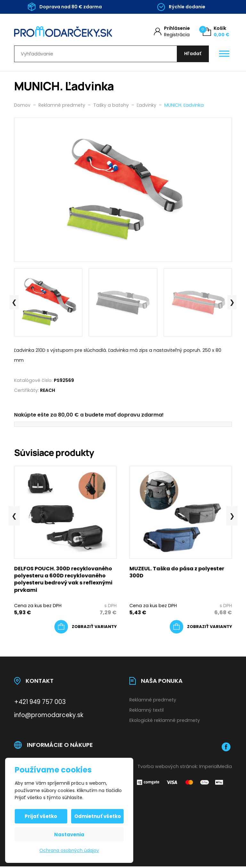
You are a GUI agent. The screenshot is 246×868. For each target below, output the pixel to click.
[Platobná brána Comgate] (181, 784)
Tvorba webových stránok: (168, 768)
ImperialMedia (216, 768)
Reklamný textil (147, 711)
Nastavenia (69, 835)
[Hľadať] (192, 55)
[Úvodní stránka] (63, 32)
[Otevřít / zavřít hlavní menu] (224, 55)
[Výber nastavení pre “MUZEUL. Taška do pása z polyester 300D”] (201, 628)
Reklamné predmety (153, 701)
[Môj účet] (172, 32)
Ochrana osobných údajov (69, 850)
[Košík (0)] (216, 32)
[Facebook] (226, 748)
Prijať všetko (41, 816)
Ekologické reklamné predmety (165, 722)
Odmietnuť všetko (97, 816)
